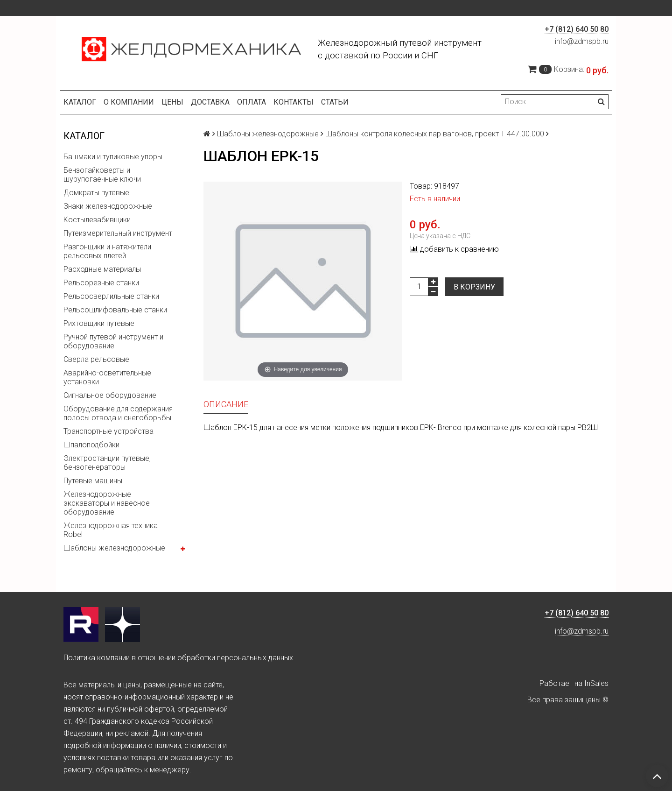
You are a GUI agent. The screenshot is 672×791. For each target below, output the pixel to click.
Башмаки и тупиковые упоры (113, 157)
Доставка (210, 102)
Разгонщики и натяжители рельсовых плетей (107, 251)
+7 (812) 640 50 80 (577, 29)
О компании (129, 102)
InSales (596, 683)
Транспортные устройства (108, 431)
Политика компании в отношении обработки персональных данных (178, 658)
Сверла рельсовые (96, 359)
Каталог (80, 102)
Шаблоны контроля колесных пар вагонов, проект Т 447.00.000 (435, 134)
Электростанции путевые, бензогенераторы (107, 463)
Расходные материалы (102, 269)
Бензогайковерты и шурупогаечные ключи (102, 175)
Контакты (294, 102)
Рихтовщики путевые (99, 323)
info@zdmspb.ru (582, 41)
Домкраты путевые (96, 193)
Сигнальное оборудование (110, 395)
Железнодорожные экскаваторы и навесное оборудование (107, 503)
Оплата (252, 102)
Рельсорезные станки (101, 283)
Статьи (335, 102)
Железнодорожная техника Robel (111, 530)
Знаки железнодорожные (108, 206)
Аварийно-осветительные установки (107, 377)
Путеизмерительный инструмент (118, 233)
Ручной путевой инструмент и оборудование (113, 341)
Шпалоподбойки (91, 445)
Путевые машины (93, 481)
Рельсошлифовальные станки (115, 310)
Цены (172, 102)
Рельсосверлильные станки (111, 296)
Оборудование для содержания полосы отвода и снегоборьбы (118, 413)
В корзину (474, 287)
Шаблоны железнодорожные (114, 548)
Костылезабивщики (97, 220)
